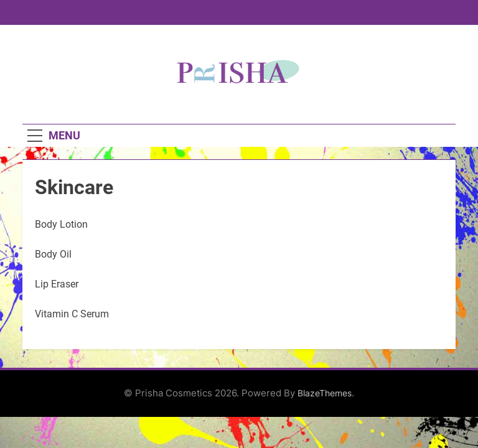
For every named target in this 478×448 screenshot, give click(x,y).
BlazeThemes (325, 393)
